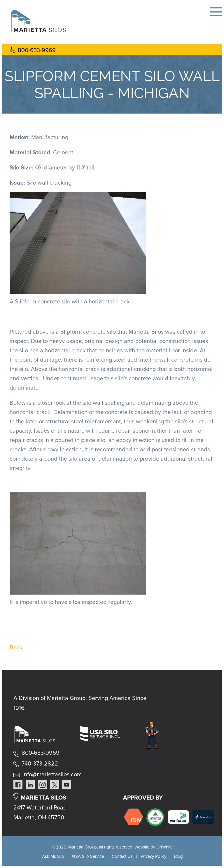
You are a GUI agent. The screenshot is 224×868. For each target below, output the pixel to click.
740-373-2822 (40, 763)
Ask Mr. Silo (53, 856)
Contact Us (122, 856)
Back (16, 647)
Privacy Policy (153, 856)
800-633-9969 (37, 50)
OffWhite (164, 847)
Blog (178, 856)
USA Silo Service (88, 856)
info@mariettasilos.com (52, 774)
